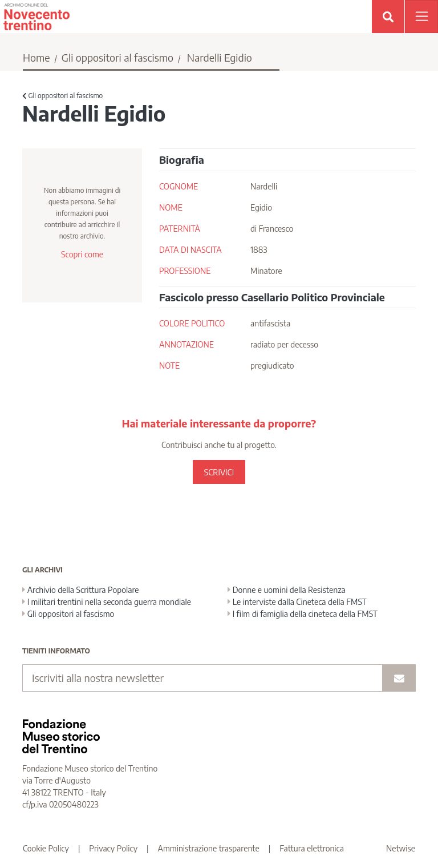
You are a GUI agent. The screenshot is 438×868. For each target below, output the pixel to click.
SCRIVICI (219, 472)
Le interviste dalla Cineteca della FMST (297, 602)
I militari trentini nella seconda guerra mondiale (107, 602)
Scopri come (82, 254)
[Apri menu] (421, 17)
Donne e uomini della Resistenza (287, 590)
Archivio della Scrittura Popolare (81, 590)
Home (36, 57)
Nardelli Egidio (220, 57)
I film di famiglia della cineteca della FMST (303, 614)
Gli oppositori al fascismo (117, 57)
